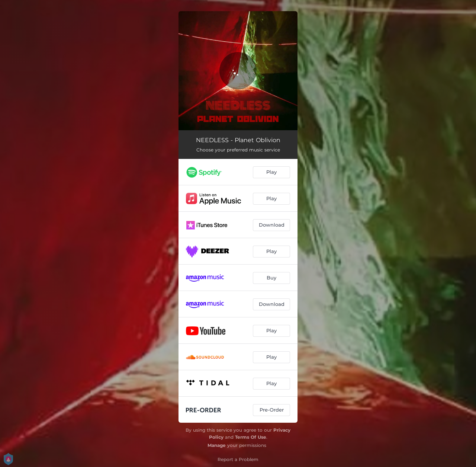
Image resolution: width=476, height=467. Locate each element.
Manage (217, 445)
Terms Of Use (251, 437)
